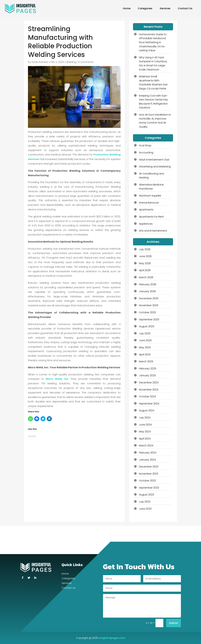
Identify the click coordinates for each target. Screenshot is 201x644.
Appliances (146, 224)
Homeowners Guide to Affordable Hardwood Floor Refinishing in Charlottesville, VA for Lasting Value (153, 42)
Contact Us (185, 8)
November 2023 (149, 474)
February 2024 (148, 453)
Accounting (146, 153)
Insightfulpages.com (112, 638)
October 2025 (147, 312)
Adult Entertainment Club (154, 160)
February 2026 (148, 284)
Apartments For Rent (151, 217)
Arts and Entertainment (153, 231)
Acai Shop (145, 145)
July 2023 (145, 502)
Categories (145, 8)
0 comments (86, 62)
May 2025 (145, 347)
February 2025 (148, 369)
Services (165, 8)
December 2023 (149, 467)
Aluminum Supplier (150, 196)
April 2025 (145, 355)
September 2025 (149, 319)
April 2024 (145, 439)
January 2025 (147, 375)
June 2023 (145, 509)
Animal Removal (149, 203)
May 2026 (145, 263)
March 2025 (146, 361)
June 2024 (145, 425)
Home (127, 8)
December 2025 (149, 298)
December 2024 (149, 383)
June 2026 (145, 256)
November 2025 (149, 305)
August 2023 (147, 495)
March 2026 (146, 277)
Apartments (146, 210)
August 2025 (147, 326)
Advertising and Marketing (155, 167)
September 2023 (149, 488)
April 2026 (145, 270)
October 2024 (147, 397)
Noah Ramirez (40, 62)
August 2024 (147, 410)
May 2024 (145, 432)
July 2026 (145, 249)
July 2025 (145, 333)
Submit (174, 623)
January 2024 (147, 460)
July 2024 (145, 418)
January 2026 (147, 291)
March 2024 (146, 446)
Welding (71, 62)
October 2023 (147, 481)
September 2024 (149, 404)
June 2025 (145, 340)
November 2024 (149, 390)
